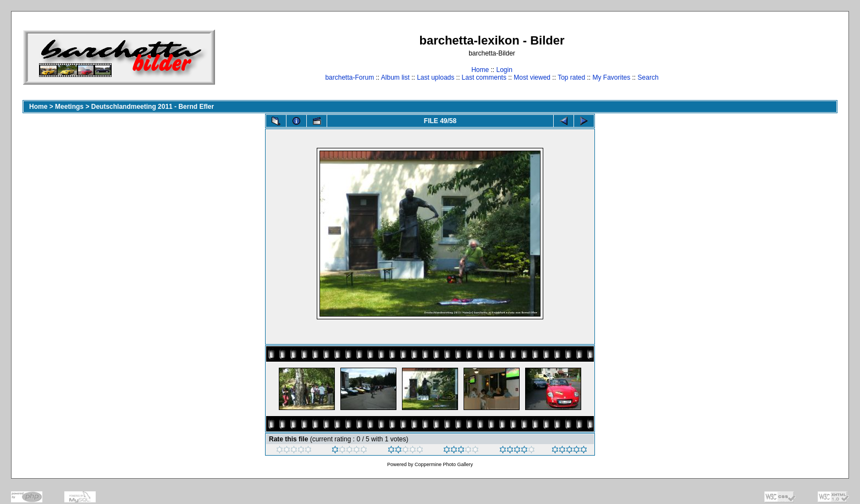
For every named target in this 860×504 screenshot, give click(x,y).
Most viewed (532, 77)
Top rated (571, 77)
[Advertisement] (803, 57)
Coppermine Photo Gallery (444, 464)
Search (648, 77)
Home (480, 70)
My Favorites (612, 77)
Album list (395, 77)
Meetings (69, 107)
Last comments (484, 77)
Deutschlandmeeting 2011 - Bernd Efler (153, 107)
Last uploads (435, 77)
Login (504, 70)
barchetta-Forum (349, 77)
